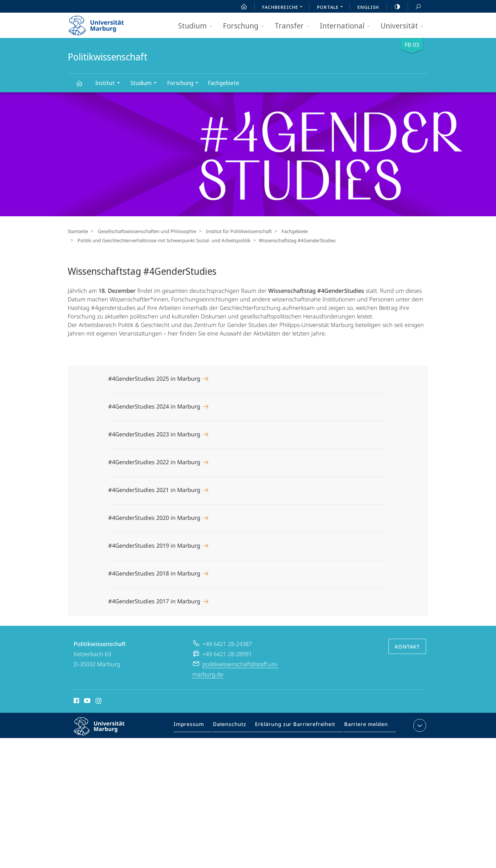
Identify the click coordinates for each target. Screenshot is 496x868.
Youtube (87, 702)
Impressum (197, 727)
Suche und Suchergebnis (415, 7)
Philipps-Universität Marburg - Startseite (102, 23)
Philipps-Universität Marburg (105, 731)
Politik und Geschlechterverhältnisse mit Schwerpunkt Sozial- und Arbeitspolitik (162, 240)
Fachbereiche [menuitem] (284, 8)
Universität (404, 26)
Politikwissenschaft (83, 86)
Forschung (245, 26)
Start (240, 7)
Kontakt (407, 647)
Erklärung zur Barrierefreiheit (297, 727)
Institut (110, 84)
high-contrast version (394, 7)
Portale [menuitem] (332, 8)
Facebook (76, 702)
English (368, 7)
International (347, 26)
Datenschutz (235, 727)
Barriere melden (364, 727)
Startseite (78, 231)
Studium (197, 26)
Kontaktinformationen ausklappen (419, 725)
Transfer (294, 26)
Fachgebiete (223, 83)
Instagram (99, 702)
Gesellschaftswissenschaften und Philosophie (145, 231)
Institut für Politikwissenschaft (236, 231)
